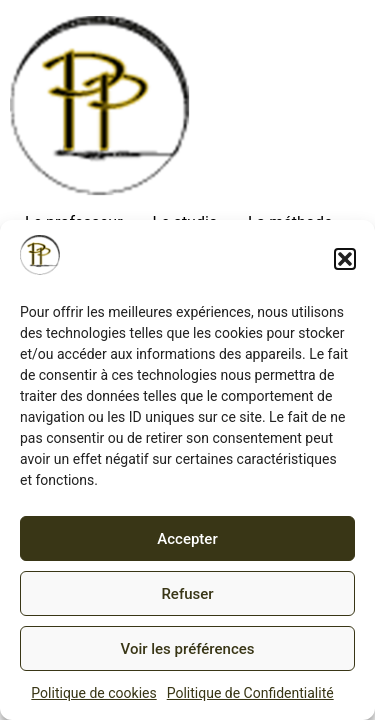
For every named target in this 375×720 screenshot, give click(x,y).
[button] (345, 259)
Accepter (187, 539)
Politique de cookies (93, 693)
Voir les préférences (188, 649)
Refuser (187, 594)
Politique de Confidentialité (250, 693)
